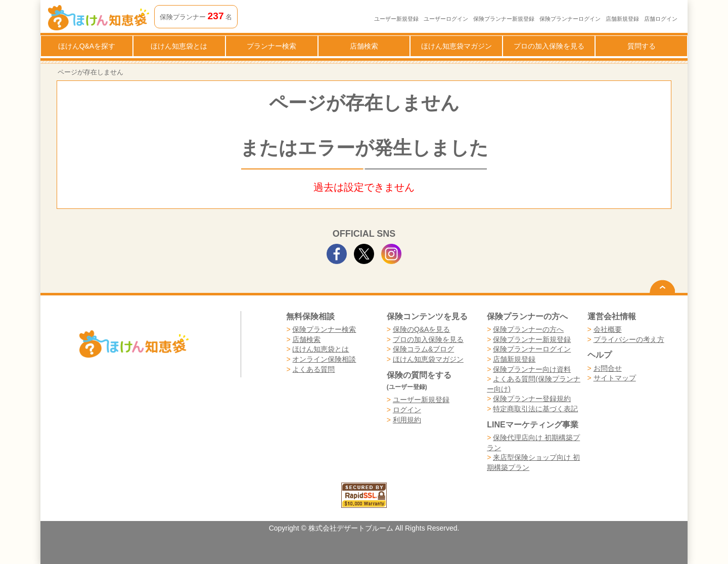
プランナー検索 (271, 46)
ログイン (407, 410)
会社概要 (608, 329)
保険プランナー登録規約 (532, 399)
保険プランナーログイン (570, 19)
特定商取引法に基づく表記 (535, 409)
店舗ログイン (661, 19)
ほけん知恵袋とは (179, 46)
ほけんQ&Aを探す (87, 46)
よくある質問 (313, 369)
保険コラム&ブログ (423, 349)
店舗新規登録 (622, 19)
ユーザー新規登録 (396, 19)
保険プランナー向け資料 (532, 369)
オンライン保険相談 (324, 359)
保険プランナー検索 (324, 329)
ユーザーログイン (446, 19)
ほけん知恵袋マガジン (457, 46)
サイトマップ (615, 378)
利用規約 (407, 420)
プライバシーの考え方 (629, 339)
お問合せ (608, 368)
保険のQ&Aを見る (422, 329)
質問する (642, 46)
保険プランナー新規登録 (504, 19)
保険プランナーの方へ (528, 329)
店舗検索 (364, 46)
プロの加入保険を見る (549, 46)
